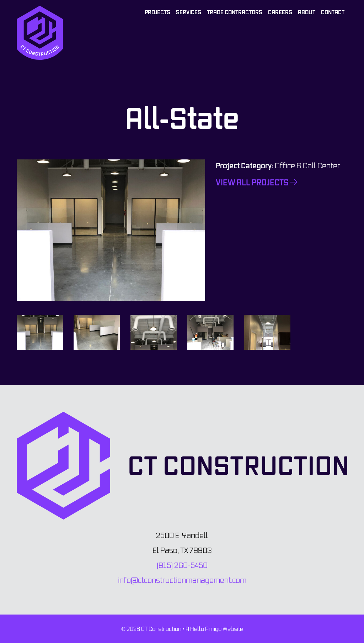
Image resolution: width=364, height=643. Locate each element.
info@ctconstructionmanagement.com (182, 580)
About (307, 12)
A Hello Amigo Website (214, 629)
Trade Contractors (235, 12)
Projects (157, 12)
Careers (280, 12)
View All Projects (257, 182)
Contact (333, 12)
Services (189, 12)
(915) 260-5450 (182, 565)
